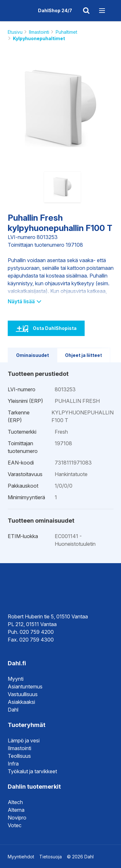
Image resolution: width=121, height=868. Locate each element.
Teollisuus (19, 756)
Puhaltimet (66, 32)
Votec (15, 825)
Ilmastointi (39, 32)
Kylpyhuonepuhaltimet (39, 38)
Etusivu (15, 32)
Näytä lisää (24, 301)
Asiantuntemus (25, 686)
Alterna (16, 810)
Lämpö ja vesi (24, 740)
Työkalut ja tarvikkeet (32, 771)
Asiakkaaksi (21, 702)
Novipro (17, 818)
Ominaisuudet (33, 355)
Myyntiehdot (21, 857)
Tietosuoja (51, 857)
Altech (15, 802)
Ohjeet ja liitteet (84, 355)
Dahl (13, 710)
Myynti (16, 679)
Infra (13, 764)
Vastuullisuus (23, 694)
